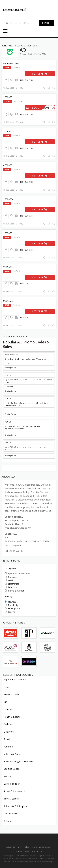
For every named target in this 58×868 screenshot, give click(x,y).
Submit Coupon (23, 852)
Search (47, 23)
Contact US (37, 852)
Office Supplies (11, 814)
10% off (8, 97)
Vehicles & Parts (12, 754)
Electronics (9, 732)
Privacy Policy (23, 847)
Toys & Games (11, 799)
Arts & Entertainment (14, 791)
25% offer (9, 267)
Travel (7, 739)
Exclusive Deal (11, 63)
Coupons (8, 709)
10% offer (9, 131)
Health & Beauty (12, 717)
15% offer (9, 199)
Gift (5, 702)
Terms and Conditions (41, 847)
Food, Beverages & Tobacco (18, 762)
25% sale (8, 301)
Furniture (8, 747)
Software (8, 821)
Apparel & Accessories (15, 680)
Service (7, 776)
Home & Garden (12, 694)
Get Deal (39, 74)
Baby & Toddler (12, 784)
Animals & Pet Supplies (15, 806)
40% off (8, 165)
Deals (7, 687)
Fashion (8, 724)
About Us (11, 847)
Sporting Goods (12, 769)
